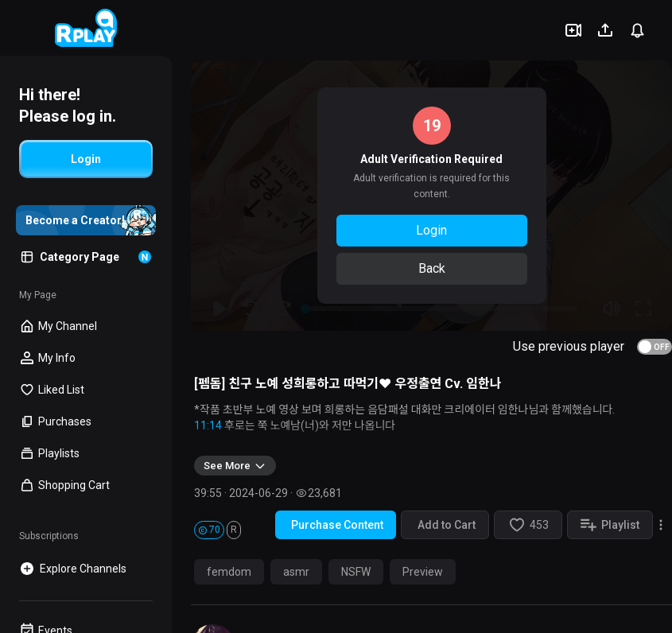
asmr (296, 572)
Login (431, 230)
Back (432, 268)
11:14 (208, 425)
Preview (423, 572)
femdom (229, 572)
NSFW (356, 572)
